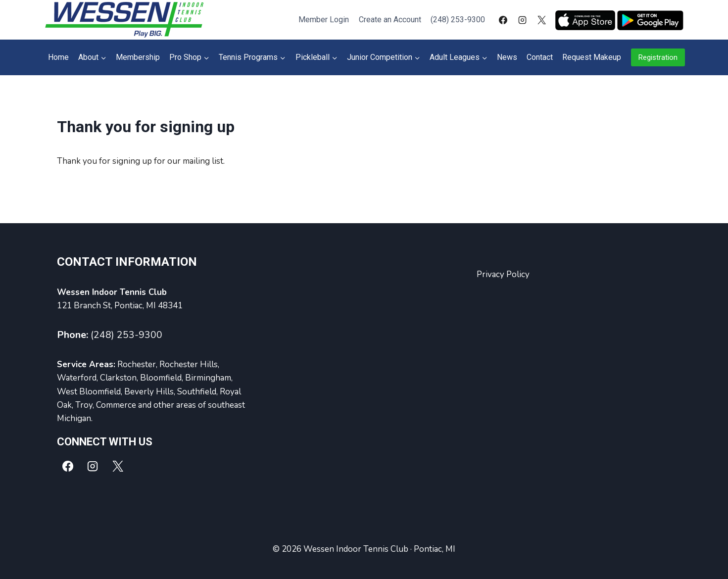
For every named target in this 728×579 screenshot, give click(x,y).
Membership (138, 57)
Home (58, 57)
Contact (540, 57)
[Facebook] (503, 20)
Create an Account (390, 20)
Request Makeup (592, 57)
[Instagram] (522, 20)
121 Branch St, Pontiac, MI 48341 (120, 306)
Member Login (324, 20)
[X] (542, 20)
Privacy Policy (503, 274)
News (507, 57)
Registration (658, 57)
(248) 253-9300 (458, 20)
